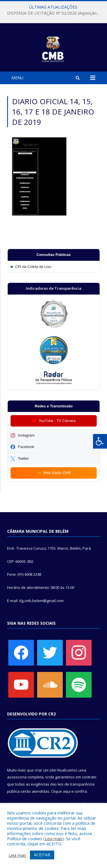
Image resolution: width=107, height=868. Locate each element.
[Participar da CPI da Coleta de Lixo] (54, 267)
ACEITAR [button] (42, 855)
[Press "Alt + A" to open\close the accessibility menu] (100, 441)
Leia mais (54, 839)
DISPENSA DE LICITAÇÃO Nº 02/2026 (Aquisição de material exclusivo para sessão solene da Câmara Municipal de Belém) (55, 13)
